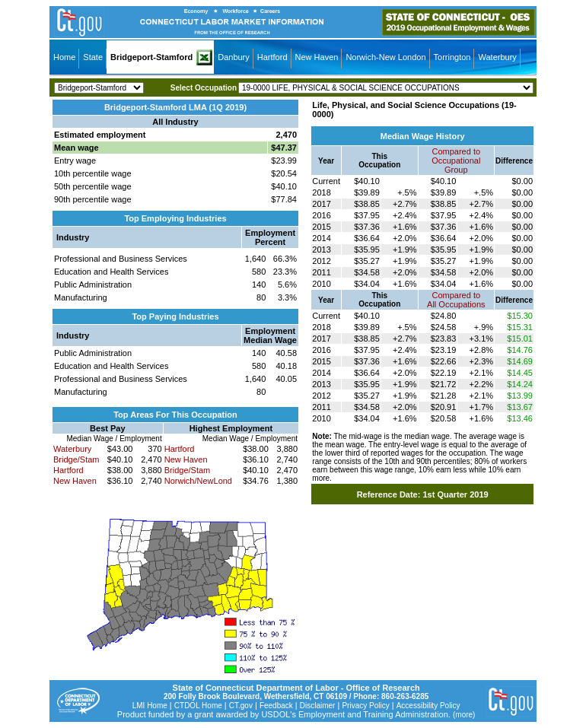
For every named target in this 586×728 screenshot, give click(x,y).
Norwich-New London (385, 57)
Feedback (276, 706)
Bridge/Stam (76, 459)
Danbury (234, 57)
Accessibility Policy (428, 706)
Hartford (272, 57)
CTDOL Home (198, 706)
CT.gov (241, 706)
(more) (464, 715)
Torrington (452, 57)
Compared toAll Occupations (456, 300)
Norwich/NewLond (198, 481)
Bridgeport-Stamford (151, 57)
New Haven (317, 57)
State (93, 57)
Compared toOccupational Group (456, 161)
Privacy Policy (365, 706)
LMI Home (150, 706)
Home (64, 57)
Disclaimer (318, 706)
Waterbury (497, 57)
